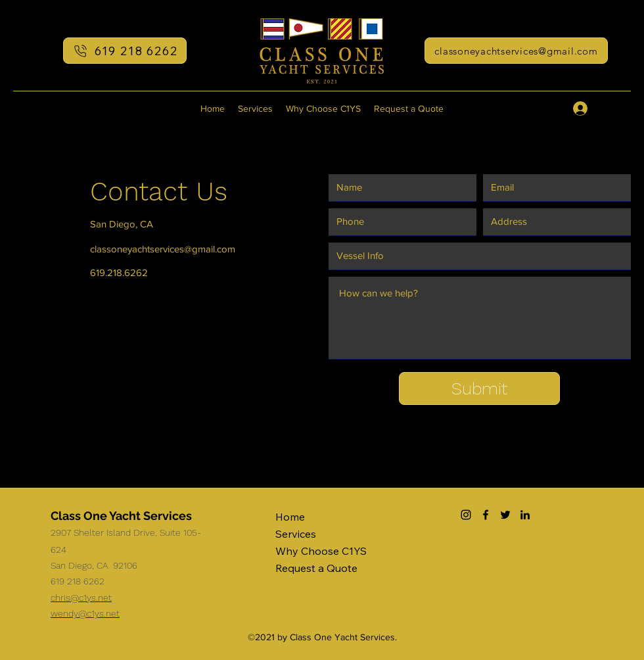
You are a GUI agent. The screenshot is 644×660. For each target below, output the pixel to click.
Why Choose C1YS (321, 551)
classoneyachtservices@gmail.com (163, 249)
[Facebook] (486, 515)
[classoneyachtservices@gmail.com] (516, 51)
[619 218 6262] (125, 51)
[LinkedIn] (525, 515)
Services (296, 534)
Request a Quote (316, 568)
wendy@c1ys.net (85, 613)
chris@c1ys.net (81, 598)
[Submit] (479, 389)
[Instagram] (466, 515)
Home (290, 517)
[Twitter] (505, 515)
